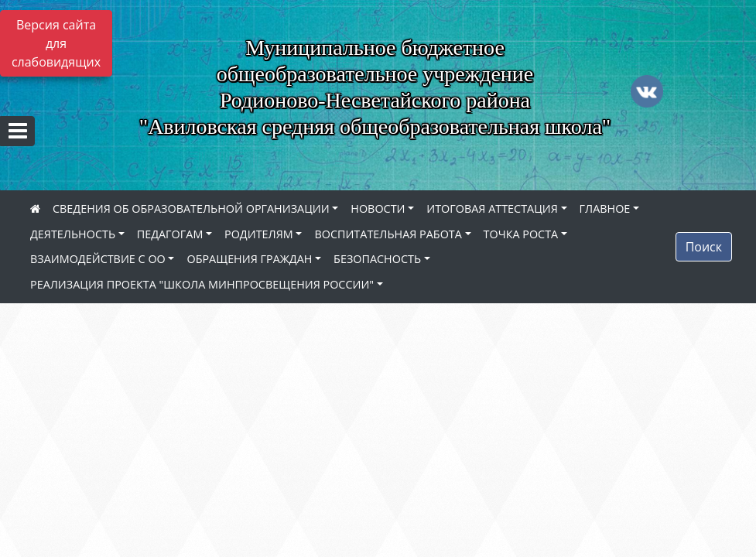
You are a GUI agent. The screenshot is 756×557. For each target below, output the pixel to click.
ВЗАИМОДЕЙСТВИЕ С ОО (98, 259)
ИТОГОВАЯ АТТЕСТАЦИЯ (492, 208)
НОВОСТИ (378, 208)
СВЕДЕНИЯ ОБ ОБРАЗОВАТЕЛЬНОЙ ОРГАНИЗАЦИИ (191, 208)
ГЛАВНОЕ (605, 208)
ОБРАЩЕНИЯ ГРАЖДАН (249, 259)
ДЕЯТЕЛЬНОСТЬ (73, 234)
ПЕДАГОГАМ (170, 234)
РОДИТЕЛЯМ (259, 234)
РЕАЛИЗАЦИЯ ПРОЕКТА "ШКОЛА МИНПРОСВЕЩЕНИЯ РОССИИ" (202, 284)
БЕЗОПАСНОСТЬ (377, 259)
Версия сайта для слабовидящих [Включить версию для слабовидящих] (56, 43)
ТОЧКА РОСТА (521, 234)
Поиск (704, 247)
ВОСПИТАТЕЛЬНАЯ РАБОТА (388, 234)
